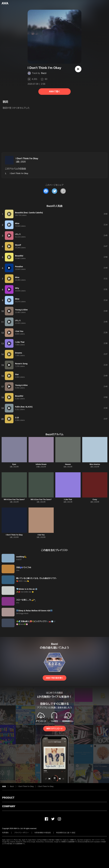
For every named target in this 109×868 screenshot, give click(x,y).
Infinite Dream (41, 464)
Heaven (68, 464)
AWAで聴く (55, 91)
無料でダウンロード (55, 729)
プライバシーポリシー (22, 833)
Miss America (95, 464)
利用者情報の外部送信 (43, 833)
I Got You (41, 535)
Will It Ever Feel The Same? (14, 500)
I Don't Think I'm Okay (27, 158)
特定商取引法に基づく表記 (66, 833)
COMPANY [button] (9, 806)
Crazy (95, 500)
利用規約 (5, 833)
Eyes (14, 464)
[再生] (78, 69)
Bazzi (44, 73)
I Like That (68, 500)
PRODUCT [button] (8, 798)
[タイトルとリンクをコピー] (63, 191)
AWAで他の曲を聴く (55, 678)
